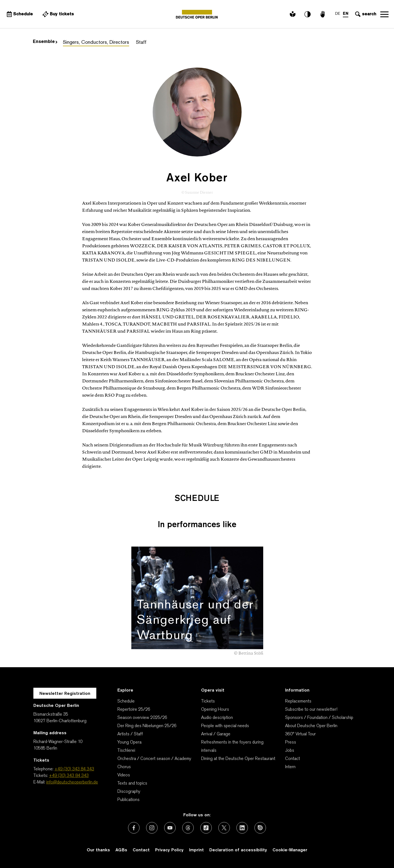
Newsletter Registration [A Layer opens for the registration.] (65, 694)
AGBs (121, 850)
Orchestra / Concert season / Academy (154, 759)
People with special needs (225, 726)
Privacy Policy (169, 850)
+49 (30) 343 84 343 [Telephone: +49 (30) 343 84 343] (74, 769)
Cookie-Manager (290, 850)
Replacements (298, 701)
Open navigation (384, 14)
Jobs (290, 751)
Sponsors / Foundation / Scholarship (319, 718)
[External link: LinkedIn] (242, 828)
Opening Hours (215, 710)
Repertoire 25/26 (134, 710)
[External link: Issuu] (260, 828)
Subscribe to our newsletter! (311, 710)
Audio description (217, 718)
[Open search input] (365, 14)
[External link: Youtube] (170, 828)
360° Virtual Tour (300, 734)
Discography (129, 792)
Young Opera (129, 742)
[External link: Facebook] (134, 828)
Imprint (196, 850)
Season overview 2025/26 (142, 718)
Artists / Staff (130, 734)
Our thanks (98, 850)
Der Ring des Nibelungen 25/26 (147, 726)
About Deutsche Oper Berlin (311, 726)
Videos (124, 775)
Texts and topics (132, 783)
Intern (290, 767)
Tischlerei (126, 751)
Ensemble (45, 42)
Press (291, 742)
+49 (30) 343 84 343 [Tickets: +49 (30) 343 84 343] (69, 776)
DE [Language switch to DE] (338, 14)
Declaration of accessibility (238, 850)
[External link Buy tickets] (57, 14)
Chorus (124, 767)
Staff (141, 43)
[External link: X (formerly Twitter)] (224, 828)
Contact (292, 759)
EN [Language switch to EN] (346, 14)
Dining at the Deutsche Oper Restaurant (238, 759)
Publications (128, 800)
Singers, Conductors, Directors (96, 43)
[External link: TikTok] (206, 828)
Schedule (126, 701)
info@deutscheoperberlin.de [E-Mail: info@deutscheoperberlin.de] (72, 782)
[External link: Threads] (188, 828)
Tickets (208, 701)
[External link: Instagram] (152, 828)
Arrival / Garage (216, 734)
